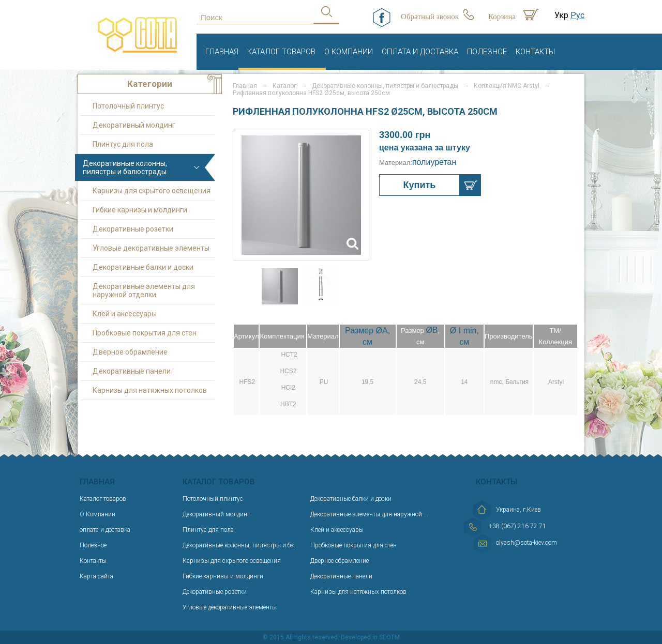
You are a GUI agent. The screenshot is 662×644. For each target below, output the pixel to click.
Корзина (502, 17)
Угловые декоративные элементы (151, 248)
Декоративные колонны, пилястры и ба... (240, 545)
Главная (222, 52)
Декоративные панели (132, 371)
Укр (561, 15)
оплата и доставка (420, 52)
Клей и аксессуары (125, 314)
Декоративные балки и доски (143, 267)
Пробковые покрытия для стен (145, 333)
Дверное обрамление (130, 352)
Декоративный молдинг (134, 125)
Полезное (487, 52)
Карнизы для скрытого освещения (152, 191)
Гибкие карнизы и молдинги (140, 210)
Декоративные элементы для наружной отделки (144, 290)
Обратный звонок (430, 17)
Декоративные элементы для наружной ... (369, 514)
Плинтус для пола (123, 144)
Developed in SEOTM (370, 637)
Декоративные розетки (133, 229)
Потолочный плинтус (128, 106)
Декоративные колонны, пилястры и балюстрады (125, 167)
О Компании (349, 52)
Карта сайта (96, 576)
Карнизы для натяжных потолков (150, 390)
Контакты (535, 52)
